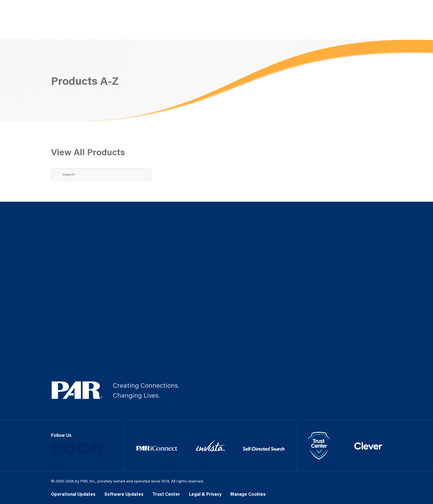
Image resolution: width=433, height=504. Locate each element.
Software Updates (124, 494)
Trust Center (166, 494)
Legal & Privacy (205, 494)
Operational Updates (73, 494)
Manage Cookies (248, 494)
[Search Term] (101, 174)
